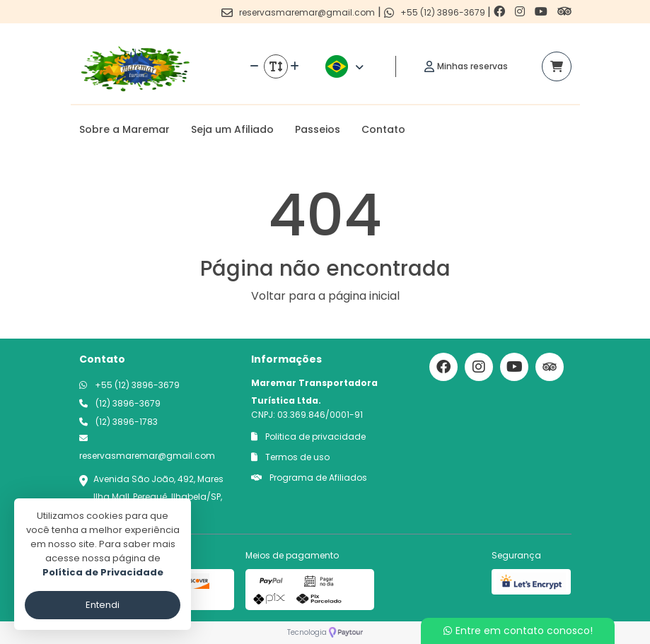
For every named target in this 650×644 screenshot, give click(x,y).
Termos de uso (290, 457)
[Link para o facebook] (501, 12)
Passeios (318, 129)
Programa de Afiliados (309, 478)
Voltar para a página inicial (325, 296)
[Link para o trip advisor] (564, 12)
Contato (383, 129)
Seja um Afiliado (232, 129)
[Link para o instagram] (521, 12)
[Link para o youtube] (542, 12)
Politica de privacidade (308, 437)
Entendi (103, 605)
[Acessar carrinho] (557, 66)
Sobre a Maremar (124, 129)
